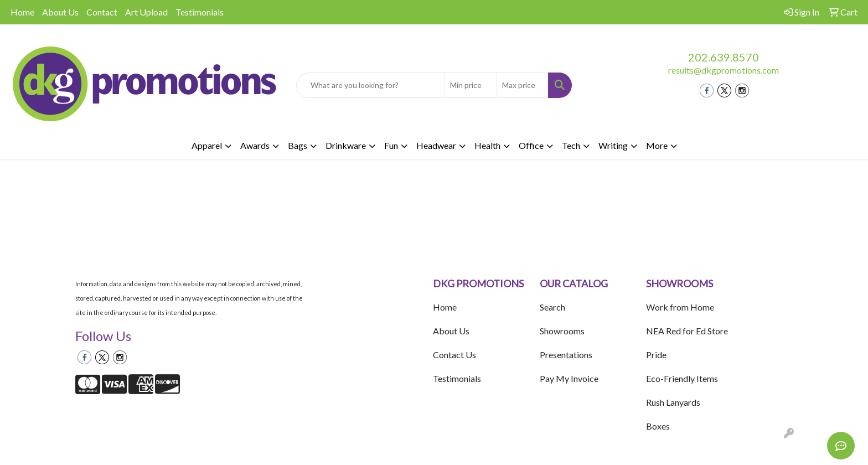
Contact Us (454, 355)
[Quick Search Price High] (522, 85)
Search (552, 307)
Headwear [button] (436, 145)
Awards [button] (255, 145)
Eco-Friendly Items (682, 378)
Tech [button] (571, 145)
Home (22, 12)
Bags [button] (298, 145)
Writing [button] (613, 145)
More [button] (657, 145)
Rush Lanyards (673, 402)
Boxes (658, 426)
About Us (60, 12)
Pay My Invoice (569, 378)
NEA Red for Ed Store (687, 331)
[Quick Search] (371, 85)
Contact (102, 12)
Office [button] (531, 145)
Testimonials (200, 12)
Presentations (566, 355)
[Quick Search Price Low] (470, 85)
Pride (656, 355)
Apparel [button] (207, 145)
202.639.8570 (724, 57)
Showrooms (562, 331)
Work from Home (680, 307)
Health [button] (487, 145)
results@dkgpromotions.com (724, 70)
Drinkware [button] (346, 145)
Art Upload (146, 12)
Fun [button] (391, 145)
